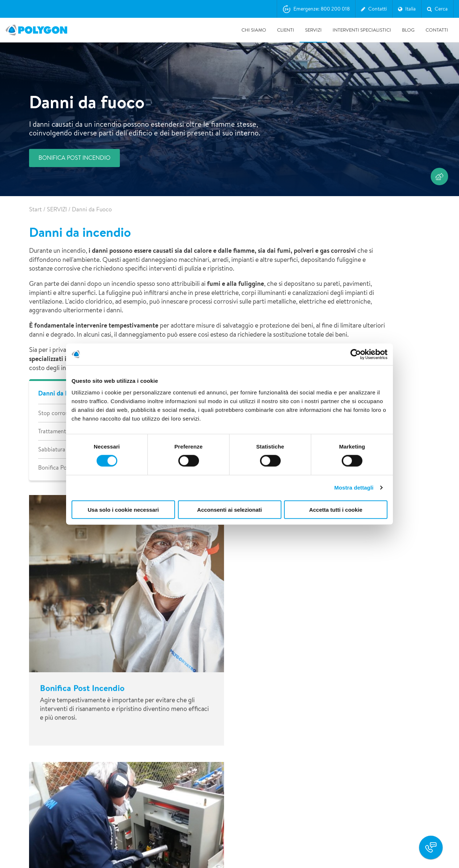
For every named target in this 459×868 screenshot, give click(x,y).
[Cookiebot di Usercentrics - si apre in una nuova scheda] (356, 354)
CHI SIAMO (254, 30)
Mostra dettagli (354, 488)
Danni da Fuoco (60, 393)
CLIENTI (286, 30)
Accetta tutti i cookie (336, 509)
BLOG (408, 30)
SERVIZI (313, 30)
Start (35, 209)
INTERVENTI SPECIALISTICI (362, 30)
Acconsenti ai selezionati (229, 509)
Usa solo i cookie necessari (123, 509)
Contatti (437, 30)
